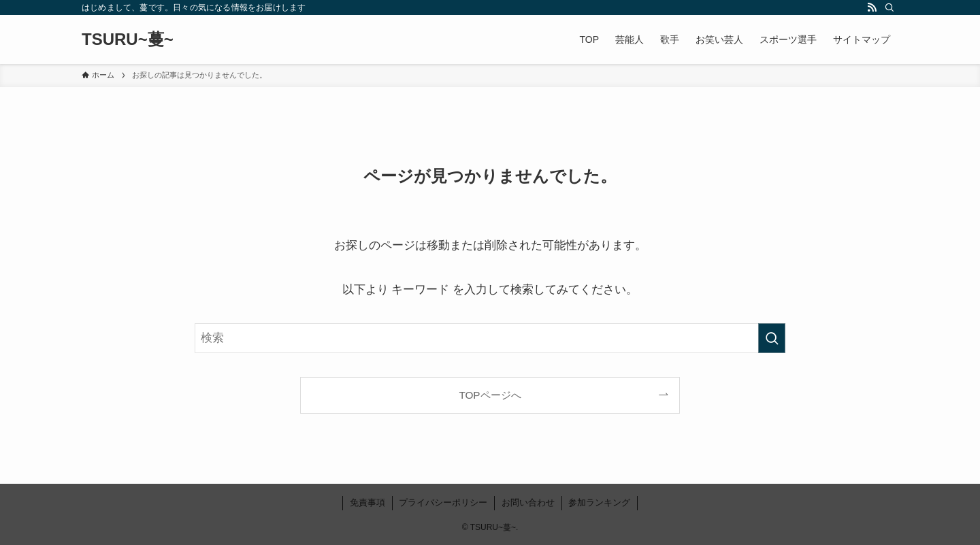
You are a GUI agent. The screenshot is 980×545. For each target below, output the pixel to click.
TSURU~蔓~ (128, 39)
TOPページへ (490, 395)
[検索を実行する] (772, 338)
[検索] (889, 7)
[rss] (872, 7)
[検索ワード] (490, 338)
